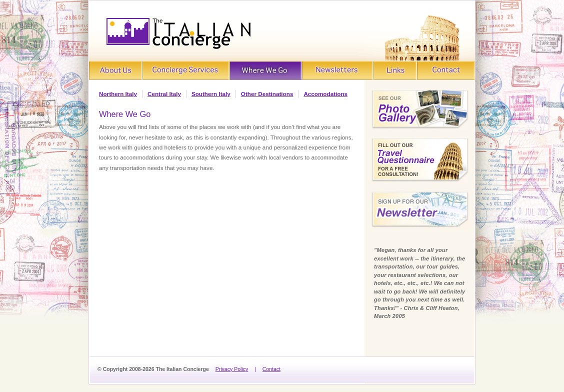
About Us (116, 71)
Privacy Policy (232, 369)
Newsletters (338, 71)
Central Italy (164, 94)
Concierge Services (185, 71)
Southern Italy (211, 94)
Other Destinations (267, 94)
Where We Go (266, 71)
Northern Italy (118, 94)
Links (395, 71)
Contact (446, 71)
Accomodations (325, 94)
